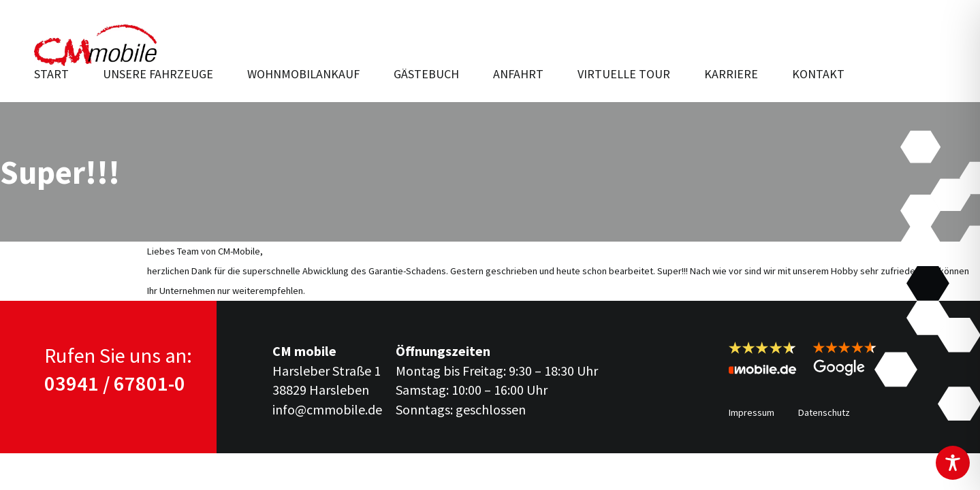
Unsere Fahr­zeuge (158, 74)
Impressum (752, 412)
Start (51, 74)
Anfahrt (518, 74)
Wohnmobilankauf (303, 74)
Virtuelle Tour (624, 74)
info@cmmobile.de (327, 409)
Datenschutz (824, 412)
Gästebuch (426, 74)
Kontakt (818, 74)
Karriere (731, 74)
